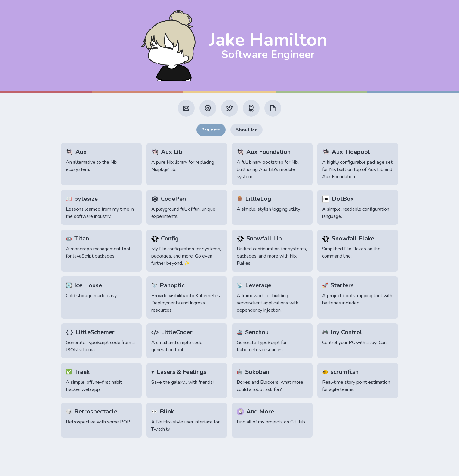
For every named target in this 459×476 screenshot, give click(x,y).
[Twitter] (229, 108)
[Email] (186, 108)
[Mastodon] (208, 108)
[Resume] (273, 108)
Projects (211, 130)
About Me (246, 130)
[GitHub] (251, 108)
